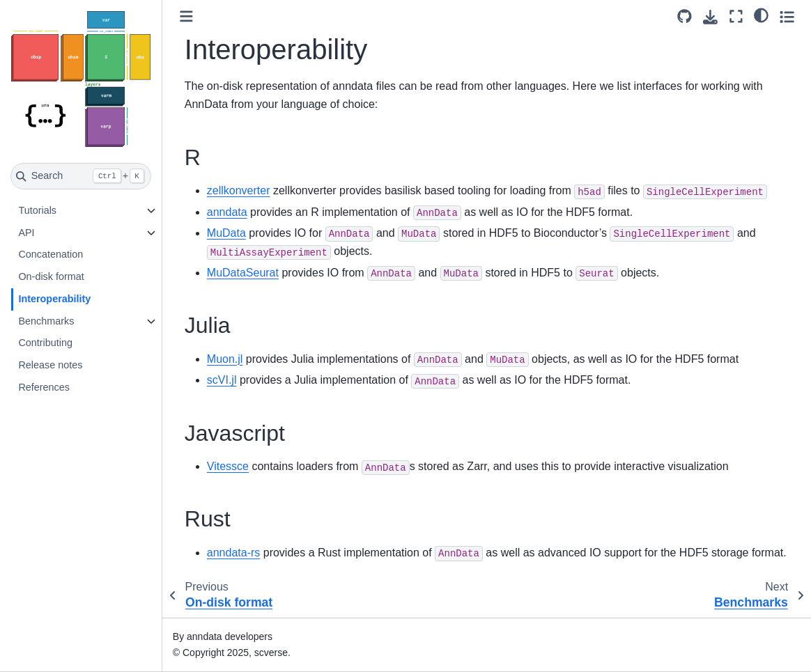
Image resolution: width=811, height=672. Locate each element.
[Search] (81, 176)
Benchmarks (46, 321)
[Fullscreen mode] (736, 16)
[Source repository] (685, 16)
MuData (226, 233)
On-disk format (51, 276)
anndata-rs (234, 553)
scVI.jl (222, 380)
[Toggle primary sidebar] (186, 16)
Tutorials (37, 210)
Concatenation (51, 254)
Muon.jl (225, 359)
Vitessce (228, 466)
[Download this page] (710, 17)
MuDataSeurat (243, 273)
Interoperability (54, 299)
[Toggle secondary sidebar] (787, 16)
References (44, 387)
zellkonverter (239, 190)
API (26, 233)
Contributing (45, 343)
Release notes (50, 365)
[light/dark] (761, 15)
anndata (227, 212)
